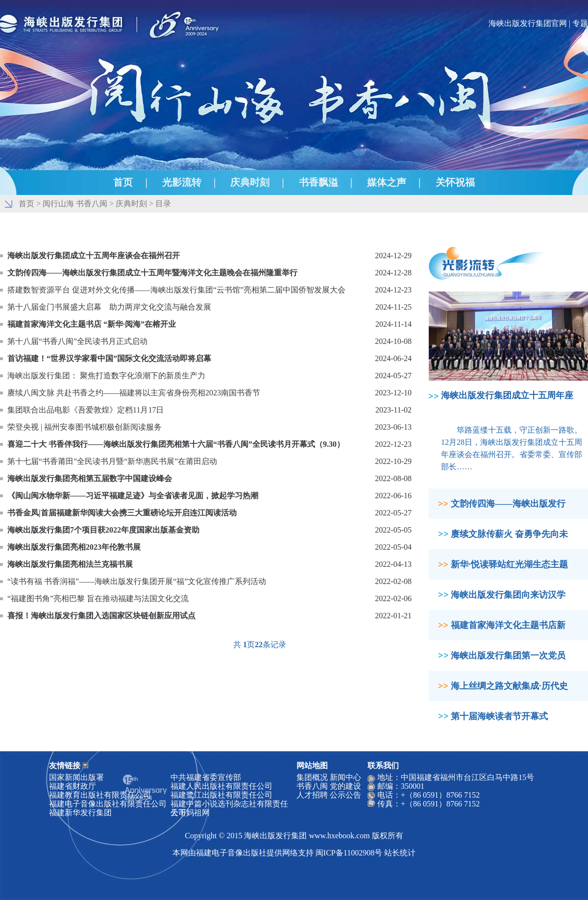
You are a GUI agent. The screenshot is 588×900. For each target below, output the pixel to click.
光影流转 (182, 182)
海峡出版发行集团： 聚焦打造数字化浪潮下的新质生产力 (106, 376)
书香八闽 (312, 786)
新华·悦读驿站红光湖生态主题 (509, 564)
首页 (123, 182)
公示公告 (345, 795)
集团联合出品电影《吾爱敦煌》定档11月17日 (86, 410)
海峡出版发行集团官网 (528, 23)
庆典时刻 (250, 182)
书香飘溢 (318, 182)
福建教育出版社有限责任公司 (100, 795)
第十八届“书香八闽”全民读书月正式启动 (77, 341)
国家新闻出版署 (76, 777)
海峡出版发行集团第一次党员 (508, 656)
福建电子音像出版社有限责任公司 (108, 804)
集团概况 (312, 777)
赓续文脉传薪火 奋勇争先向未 (509, 534)
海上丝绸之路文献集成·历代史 (509, 686)
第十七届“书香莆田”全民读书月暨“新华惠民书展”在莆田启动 (112, 461)
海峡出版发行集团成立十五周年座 (507, 395)
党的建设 (345, 786)
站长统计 (400, 853)
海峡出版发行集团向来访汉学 (508, 595)
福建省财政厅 (73, 786)
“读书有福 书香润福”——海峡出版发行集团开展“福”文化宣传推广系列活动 (137, 581)
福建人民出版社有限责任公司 (221, 786)
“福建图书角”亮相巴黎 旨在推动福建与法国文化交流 (98, 598)
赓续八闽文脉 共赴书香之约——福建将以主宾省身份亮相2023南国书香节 (134, 393)
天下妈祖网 (190, 813)
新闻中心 (345, 777)
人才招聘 (312, 795)
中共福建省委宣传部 (206, 777)
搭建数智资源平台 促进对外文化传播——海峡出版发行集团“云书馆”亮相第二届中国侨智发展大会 (176, 290)
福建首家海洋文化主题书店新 (508, 625)
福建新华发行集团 (80, 813)
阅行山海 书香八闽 (75, 204)
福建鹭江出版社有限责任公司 (221, 795)
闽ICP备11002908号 (349, 853)
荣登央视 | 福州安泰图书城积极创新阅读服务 (85, 427)
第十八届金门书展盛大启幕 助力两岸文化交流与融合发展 (109, 307)
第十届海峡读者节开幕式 (499, 716)
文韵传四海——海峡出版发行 (508, 504)
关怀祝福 (455, 182)
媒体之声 (387, 182)
